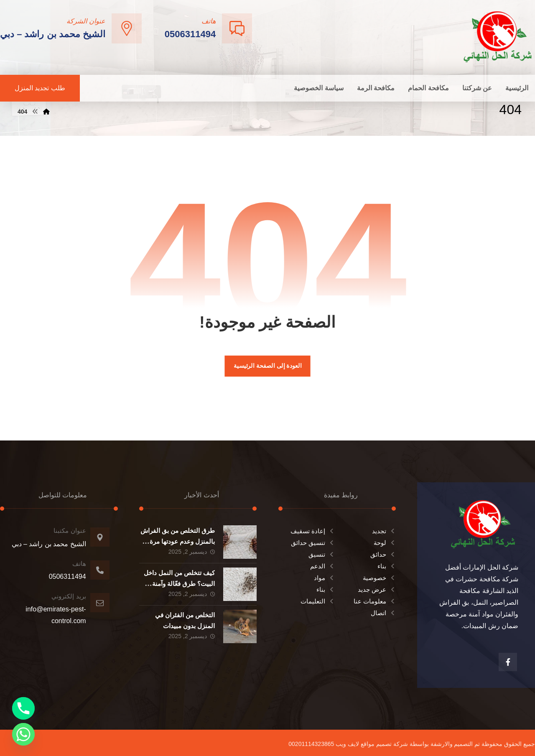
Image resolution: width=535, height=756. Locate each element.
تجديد (384, 531)
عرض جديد (377, 589)
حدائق (383, 554)
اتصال (383, 613)
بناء (387, 566)
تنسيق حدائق (313, 543)
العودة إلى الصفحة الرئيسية (267, 366)
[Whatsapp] (23, 734)
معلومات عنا (375, 601)
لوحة (385, 543)
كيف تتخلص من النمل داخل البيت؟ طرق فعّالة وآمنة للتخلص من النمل (180, 583)
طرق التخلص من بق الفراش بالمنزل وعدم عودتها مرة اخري (178, 541)
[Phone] (23, 708)
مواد (324, 578)
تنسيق (322, 554)
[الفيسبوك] (508, 662)
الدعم (322, 566)
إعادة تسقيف (313, 531)
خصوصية (379, 578)
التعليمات (318, 601)
